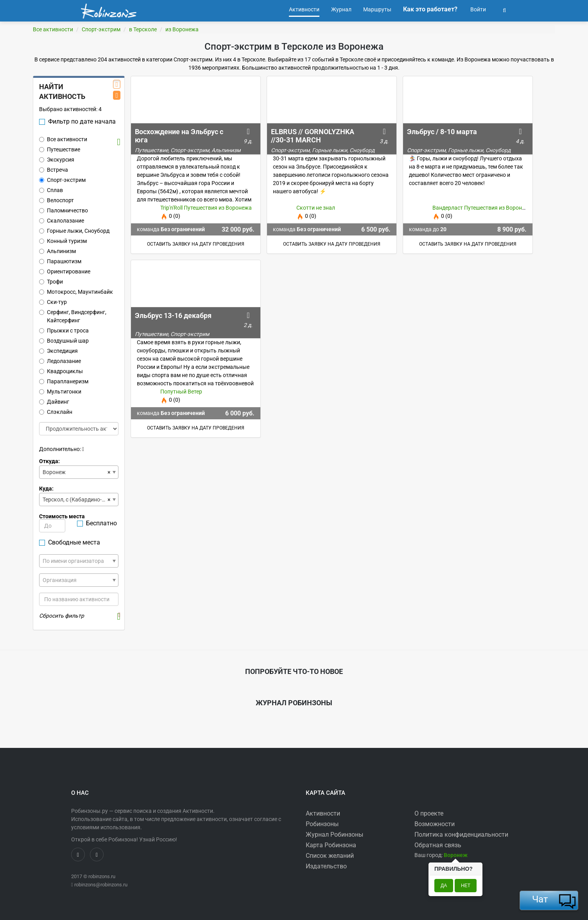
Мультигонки (60, 392)
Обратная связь (438, 845)
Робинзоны (322, 824)
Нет (466, 886)
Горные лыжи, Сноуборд (74, 231)
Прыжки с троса (64, 331)
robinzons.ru (102, 876)
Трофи (51, 282)
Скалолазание (62, 221)
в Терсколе (143, 29)
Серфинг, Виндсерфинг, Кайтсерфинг (73, 316)
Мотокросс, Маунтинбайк (76, 292)
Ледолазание (60, 361)
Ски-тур (53, 302)
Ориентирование (65, 271)
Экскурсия (57, 160)
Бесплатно (97, 523)
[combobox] (79, 472)
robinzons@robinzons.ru (101, 885)
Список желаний (330, 856)
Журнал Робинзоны (334, 835)
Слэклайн (56, 412)
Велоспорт (56, 200)
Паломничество (64, 210)
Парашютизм (60, 261)
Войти (478, 9)
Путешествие (60, 149)
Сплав (51, 190)
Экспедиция (58, 351)
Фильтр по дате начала (77, 121)
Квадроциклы (61, 371)
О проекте (429, 813)
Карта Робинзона (331, 845)
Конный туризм (63, 241)
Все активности (53, 29)
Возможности (435, 824)
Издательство (326, 866)
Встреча (54, 170)
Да (444, 886)
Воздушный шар (64, 341)
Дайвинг (54, 402)
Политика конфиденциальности (461, 835)
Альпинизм (57, 251)
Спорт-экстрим (101, 29)
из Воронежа (182, 29)
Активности (323, 813)
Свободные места (70, 542)
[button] (504, 9)
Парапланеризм (64, 381)
